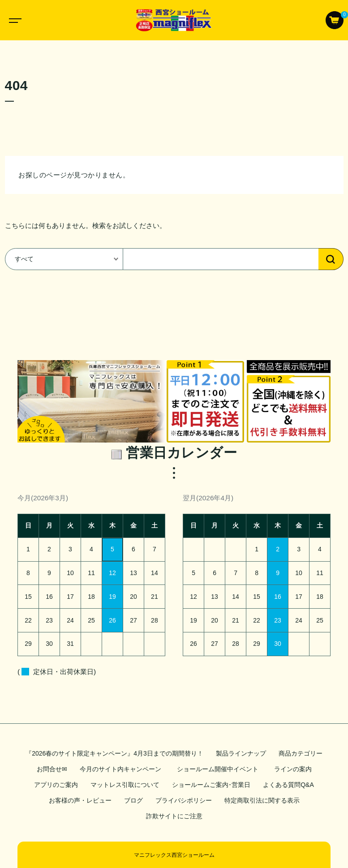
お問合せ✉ (52, 769)
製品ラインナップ (241, 753)
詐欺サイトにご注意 (174, 816)
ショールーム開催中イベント (219, 769)
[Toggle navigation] (13, 20)
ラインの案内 (293, 769)
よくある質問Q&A (288, 785)
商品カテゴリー (301, 753)
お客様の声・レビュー (80, 800)
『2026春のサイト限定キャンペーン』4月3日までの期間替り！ (114, 753)
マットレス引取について (125, 785)
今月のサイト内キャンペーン (120, 769)
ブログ (133, 800)
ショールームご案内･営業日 (211, 785)
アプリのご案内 (56, 785)
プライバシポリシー (184, 800)
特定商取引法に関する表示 (262, 800)
